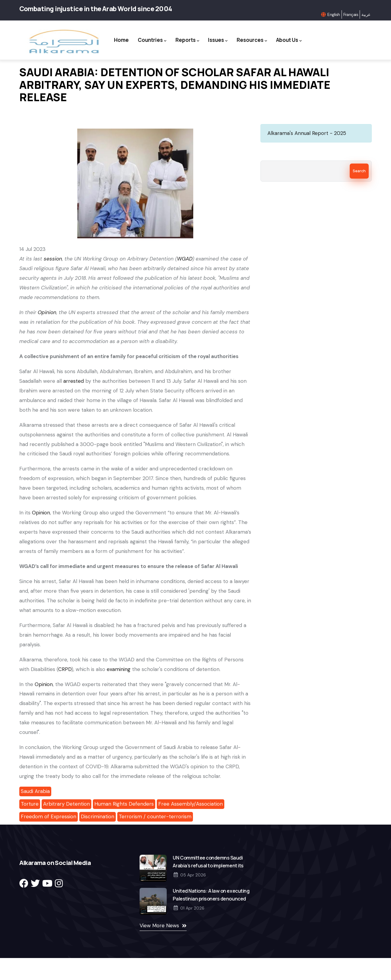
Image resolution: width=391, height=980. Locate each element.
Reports (205, 36)
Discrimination (98, 838)
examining (119, 691)
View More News (159, 947)
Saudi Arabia (35, 813)
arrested (74, 403)
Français (351, 14)
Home (136, 36)
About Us (208, 67)
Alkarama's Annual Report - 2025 (307, 155)
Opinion (41, 535)
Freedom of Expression (49, 838)
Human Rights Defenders (124, 826)
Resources (272, 36)
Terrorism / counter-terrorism (155, 838)
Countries (168, 36)
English (334, 14)
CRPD (65, 691)
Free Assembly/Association (191, 826)
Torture (30, 826)
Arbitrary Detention (66, 826)
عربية (366, 14)
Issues (237, 36)
